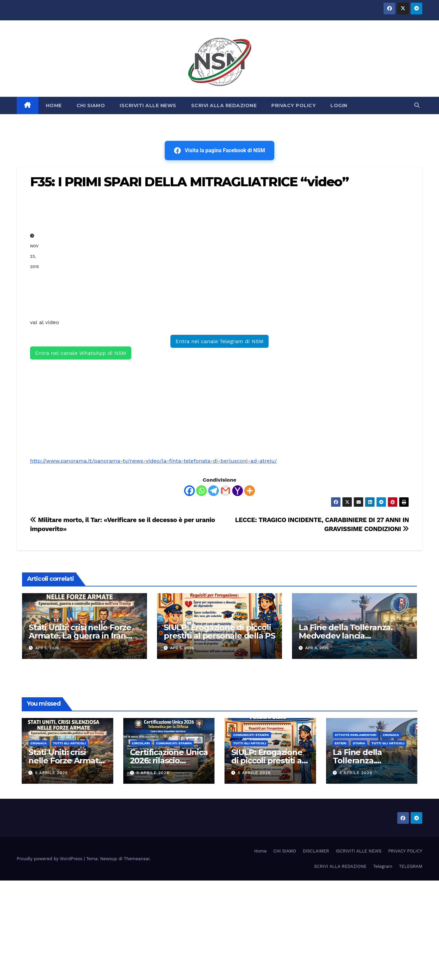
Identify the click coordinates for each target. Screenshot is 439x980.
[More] (250, 491)
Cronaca (39, 743)
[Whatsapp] (201, 491)
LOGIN (339, 105)
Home (260, 851)
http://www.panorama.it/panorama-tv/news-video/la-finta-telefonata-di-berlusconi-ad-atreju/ (154, 461)
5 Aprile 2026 (51, 773)
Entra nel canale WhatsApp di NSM (81, 353)
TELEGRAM (411, 866)
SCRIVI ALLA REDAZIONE (224, 105)
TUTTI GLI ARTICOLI (69, 743)
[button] (417, 105)
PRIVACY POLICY (294, 105)
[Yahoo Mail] (238, 491)
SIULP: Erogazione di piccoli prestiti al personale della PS (219, 632)
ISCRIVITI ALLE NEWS (148, 105)
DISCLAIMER (316, 851)
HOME (54, 105)
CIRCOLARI (141, 743)
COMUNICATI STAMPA (174, 743)
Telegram (383, 866)
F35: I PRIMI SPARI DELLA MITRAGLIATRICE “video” (189, 182)
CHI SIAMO (91, 105)
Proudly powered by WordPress (50, 859)
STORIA (359, 743)
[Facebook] (189, 491)
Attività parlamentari (356, 735)
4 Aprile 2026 (356, 773)
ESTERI (341, 743)
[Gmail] (226, 491)
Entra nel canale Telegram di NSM (219, 341)
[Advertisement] (226, 251)
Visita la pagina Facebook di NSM (219, 151)
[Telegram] (213, 491)
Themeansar (137, 859)
